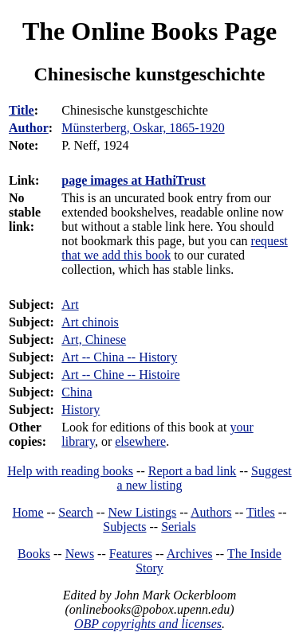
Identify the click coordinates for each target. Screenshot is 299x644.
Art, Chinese (94, 340)
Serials (179, 527)
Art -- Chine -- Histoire (120, 375)
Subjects (124, 527)
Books (34, 554)
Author (29, 128)
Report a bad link (193, 471)
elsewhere (140, 441)
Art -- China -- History (119, 357)
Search (76, 512)
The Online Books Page (149, 31)
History (81, 410)
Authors (211, 512)
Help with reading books (70, 471)
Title (22, 110)
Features (131, 554)
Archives (190, 554)
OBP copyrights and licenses (148, 624)
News (80, 554)
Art (70, 304)
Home (28, 512)
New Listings (142, 512)
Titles (261, 512)
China (77, 392)
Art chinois (90, 322)
